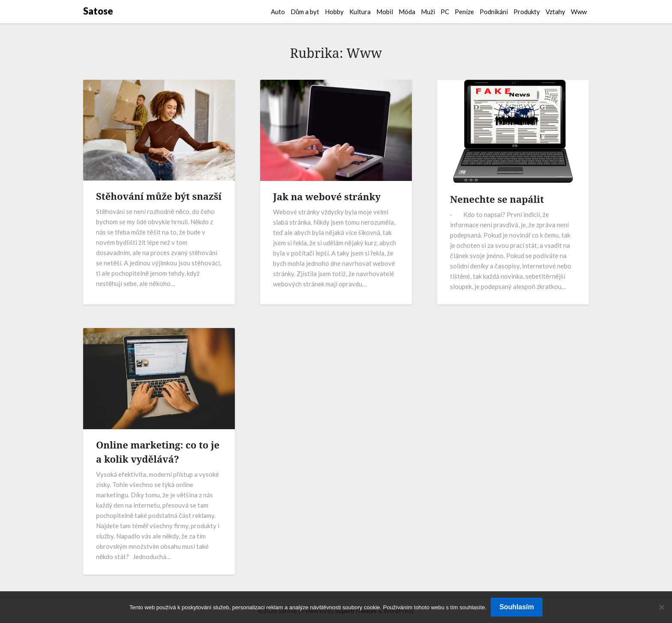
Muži (428, 12)
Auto (278, 12)
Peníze (464, 12)
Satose (98, 11)
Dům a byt (305, 12)
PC (445, 12)
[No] (661, 607)
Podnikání (494, 12)
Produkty (527, 12)
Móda (407, 12)
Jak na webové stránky (327, 196)
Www (579, 12)
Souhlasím (517, 607)
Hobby (334, 12)
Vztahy (555, 12)
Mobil (385, 12)
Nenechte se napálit (497, 199)
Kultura (360, 12)
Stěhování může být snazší (159, 196)
